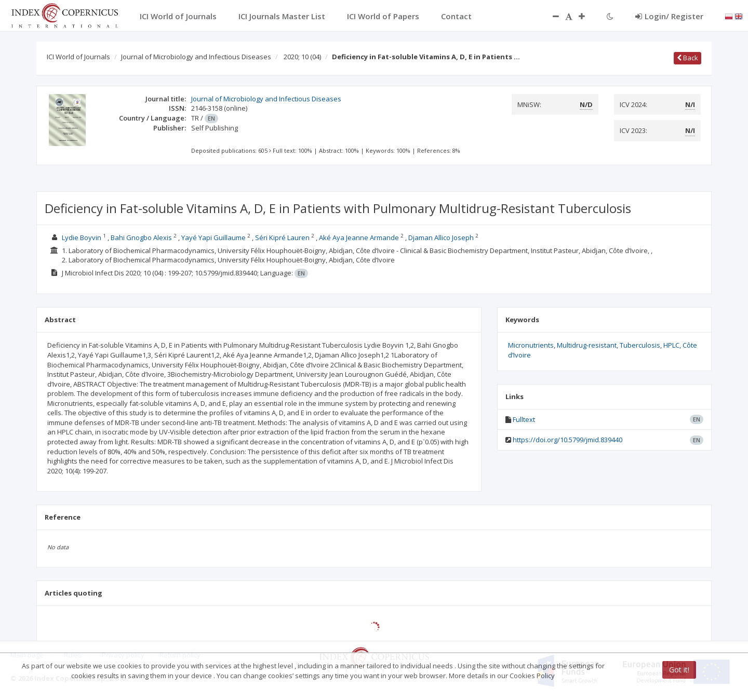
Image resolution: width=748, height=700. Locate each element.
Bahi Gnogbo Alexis (141, 237)
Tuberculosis (640, 345)
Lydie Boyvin (82, 237)
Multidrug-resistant (587, 345)
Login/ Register (669, 16)
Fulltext (524, 419)
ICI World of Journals (78, 57)
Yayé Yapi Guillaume (213, 237)
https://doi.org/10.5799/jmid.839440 (567, 440)
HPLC (671, 345)
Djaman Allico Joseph (441, 237)
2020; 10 (302, 57)
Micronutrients (531, 345)
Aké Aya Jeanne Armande (359, 237)
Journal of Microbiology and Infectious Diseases (196, 57)
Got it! (679, 670)
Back (687, 58)
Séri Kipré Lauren (282, 237)
